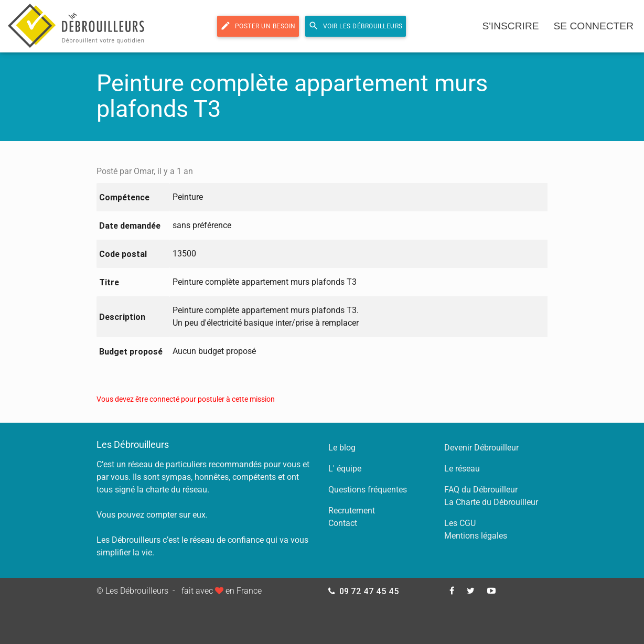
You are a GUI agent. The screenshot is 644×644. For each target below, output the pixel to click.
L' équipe (345, 469)
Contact (343, 523)
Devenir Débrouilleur (481, 448)
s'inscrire (510, 26)
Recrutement (352, 511)
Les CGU (460, 523)
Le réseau (462, 469)
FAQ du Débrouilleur (481, 490)
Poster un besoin (258, 26)
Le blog (342, 448)
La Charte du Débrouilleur (491, 502)
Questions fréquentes (368, 490)
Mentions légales (476, 536)
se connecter (594, 26)
